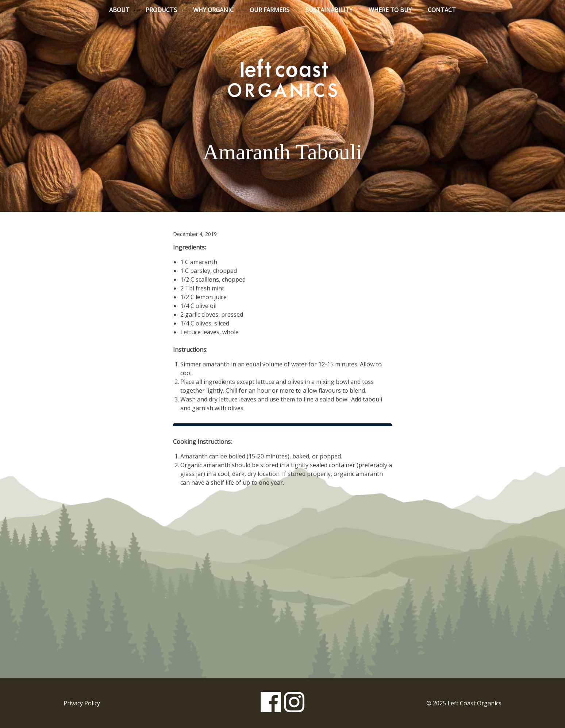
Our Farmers (270, 10)
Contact (442, 10)
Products (161, 10)
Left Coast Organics (282, 78)
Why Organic (213, 10)
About (119, 10)
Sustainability (329, 10)
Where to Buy (390, 10)
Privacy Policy (82, 703)
